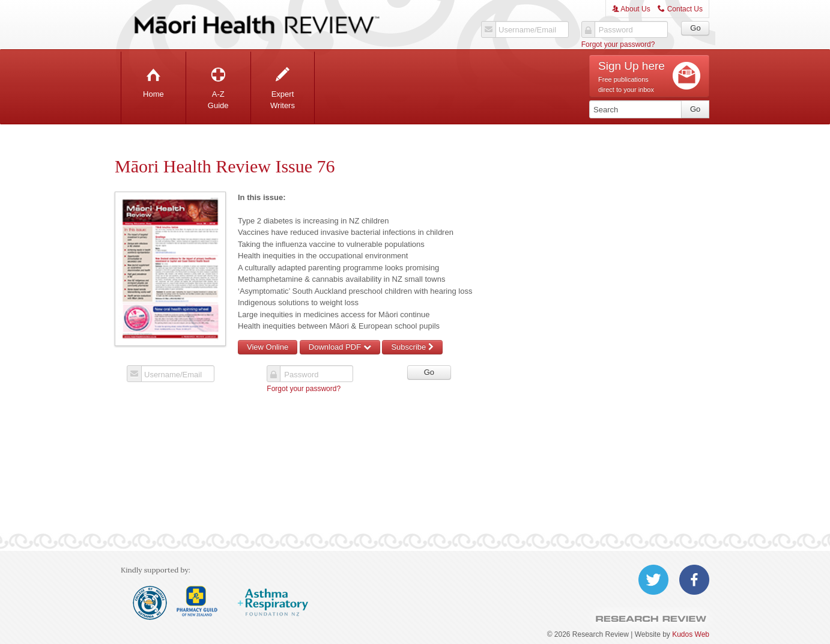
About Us (631, 9)
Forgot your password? (618, 44)
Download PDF (340, 347)
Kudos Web (691, 634)
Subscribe (412, 347)
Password (616, 30)
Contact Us (680, 9)
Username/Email (527, 30)
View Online (268, 347)
